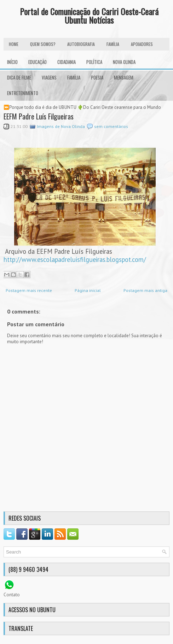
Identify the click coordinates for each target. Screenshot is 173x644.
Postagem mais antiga (145, 290)
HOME (14, 44)
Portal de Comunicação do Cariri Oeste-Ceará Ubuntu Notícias (89, 16)
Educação (38, 62)
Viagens (49, 77)
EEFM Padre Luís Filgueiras (39, 116)
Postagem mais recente (29, 290)
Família (74, 77)
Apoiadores (142, 44)
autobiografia (81, 44)
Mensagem (124, 77)
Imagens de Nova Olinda (61, 126)
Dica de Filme (19, 77)
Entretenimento (23, 93)
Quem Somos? (43, 44)
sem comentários (111, 126)
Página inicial (88, 290)
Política (94, 62)
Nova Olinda (124, 62)
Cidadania (67, 62)
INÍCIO (12, 62)
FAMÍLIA (113, 44)
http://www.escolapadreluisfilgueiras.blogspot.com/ (75, 259)
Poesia (97, 77)
